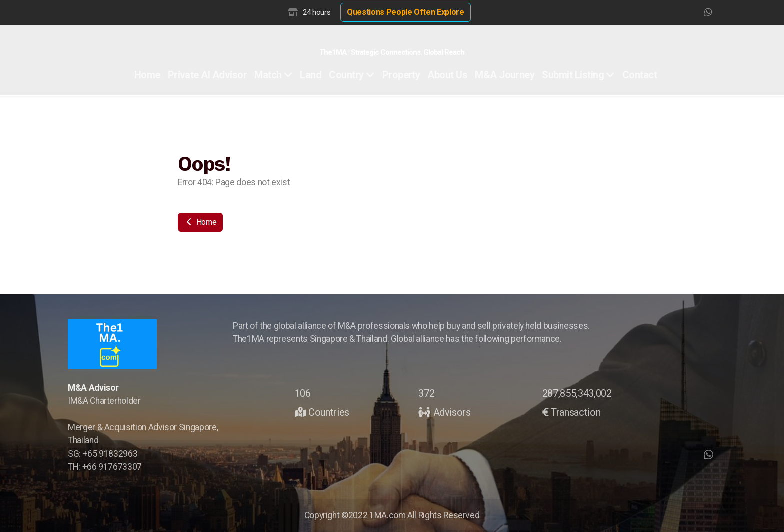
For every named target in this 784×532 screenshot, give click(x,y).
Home (200, 222)
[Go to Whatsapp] (708, 12)
